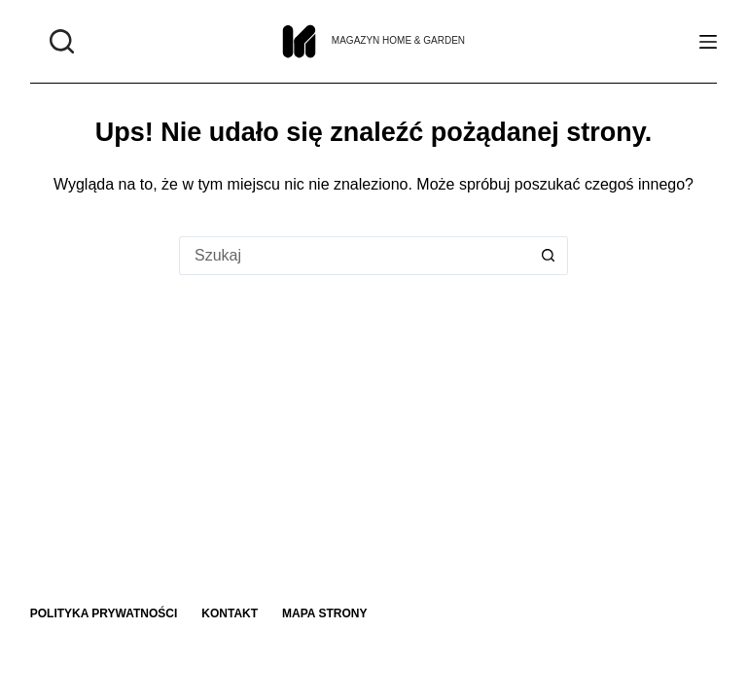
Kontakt (230, 613)
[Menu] (708, 42)
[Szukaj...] (354, 256)
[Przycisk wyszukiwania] (549, 256)
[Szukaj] (62, 41)
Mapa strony (324, 613)
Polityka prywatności (104, 613)
